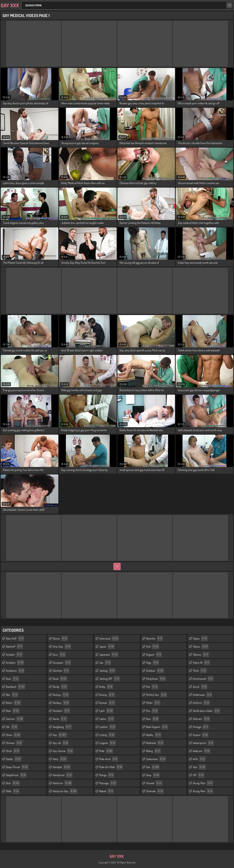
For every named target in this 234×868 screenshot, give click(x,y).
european (62, 663)
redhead (155, 743)
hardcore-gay (65, 791)
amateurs (15, 671)
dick (13, 783)
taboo (200, 638)
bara (12, 679)
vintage (201, 727)
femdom (61, 711)
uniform (201, 703)
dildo (13, 791)
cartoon (15, 719)
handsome (63, 775)
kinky (106, 687)
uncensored (203, 679)
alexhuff (14, 646)
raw (152, 719)
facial (60, 679)
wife (199, 759)
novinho (154, 638)
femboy (61, 703)
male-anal (109, 759)
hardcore (62, 783)
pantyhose (156, 679)
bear (13, 711)
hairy (60, 759)
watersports (203, 743)
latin (106, 711)
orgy (153, 663)
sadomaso (156, 759)
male (106, 751)
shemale (155, 791)
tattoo (201, 646)
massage (108, 783)
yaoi (199, 767)
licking (107, 735)
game (60, 719)
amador (14, 655)
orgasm (154, 655)
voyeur (201, 735)
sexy (153, 775)
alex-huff (15, 638)
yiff (199, 775)
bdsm (13, 703)
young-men (203, 791)
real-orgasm (157, 727)
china (13, 735)
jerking (107, 671)
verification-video (206, 711)
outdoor (155, 671)
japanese (109, 655)
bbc (12, 695)
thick (200, 671)
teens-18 (201, 663)
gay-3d (61, 743)
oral (153, 646)
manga (107, 775)
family (60, 687)
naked (106, 791)
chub (13, 751)
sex (153, 767)
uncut (200, 687)
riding (153, 751)
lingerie (107, 743)
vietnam (201, 719)
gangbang (62, 727)
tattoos (201, 655)
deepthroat (16, 775)
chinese (14, 743)
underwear (202, 695)
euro (59, 655)
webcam (202, 751)
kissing (107, 695)
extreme (61, 671)
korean (107, 703)
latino (107, 719)
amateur (15, 663)
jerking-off (110, 679)
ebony (60, 638)
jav (105, 663)
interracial (109, 638)
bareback (16, 687)
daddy (14, 759)
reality (154, 735)
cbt (12, 727)
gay (60, 735)
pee (152, 687)
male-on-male (111, 767)
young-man (203, 783)
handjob (62, 767)
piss (152, 711)
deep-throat (17, 767)
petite (153, 703)
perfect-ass (156, 695)
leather (107, 727)
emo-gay (62, 646)
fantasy (61, 695)
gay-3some (63, 751)
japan (107, 646)
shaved (154, 783)
